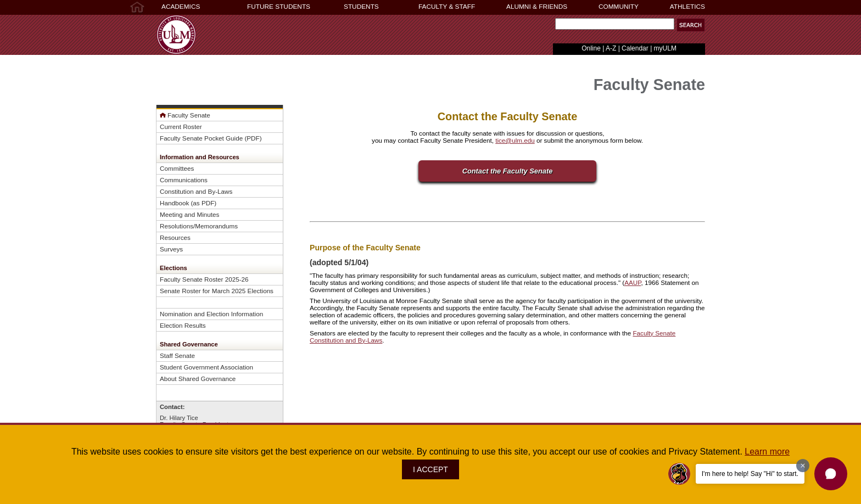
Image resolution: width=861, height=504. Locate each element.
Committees (177, 168)
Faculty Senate (189, 115)
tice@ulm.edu (515, 140)
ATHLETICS (687, 7)
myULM (665, 48)
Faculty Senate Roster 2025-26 (204, 279)
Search (553, 27)
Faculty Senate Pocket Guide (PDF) (211, 138)
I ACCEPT (431, 469)
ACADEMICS (181, 7)
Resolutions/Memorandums (199, 226)
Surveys (171, 249)
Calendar (635, 48)
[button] (831, 474)
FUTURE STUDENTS (279, 7)
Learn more (767, 452)
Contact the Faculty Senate (508, 171)
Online (591, 48)
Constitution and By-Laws (196, 191)
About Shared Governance (198, 379)
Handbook (174, 203)
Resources (175, 237)
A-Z (611, 48)
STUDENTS (361, 7)
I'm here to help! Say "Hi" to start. (750, 474)
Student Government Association (206, 367)
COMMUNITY (619, 7)
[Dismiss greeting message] (803, 466)
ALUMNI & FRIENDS (537, 7)
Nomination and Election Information (211, 314)
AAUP (633, 282)
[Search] (615, 24)
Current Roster (181, 127)
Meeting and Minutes (189, 214)
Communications (184, 180)
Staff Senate (177, 355)
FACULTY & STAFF (447, 7)
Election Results (183, 325)
